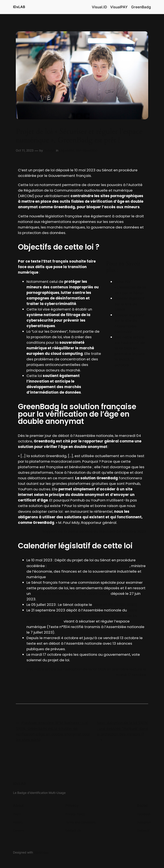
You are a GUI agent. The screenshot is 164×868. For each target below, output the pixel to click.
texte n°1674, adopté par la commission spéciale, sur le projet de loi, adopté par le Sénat (82, 616)
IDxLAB (19, 7)
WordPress (41, 852)
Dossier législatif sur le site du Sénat (130, 304)
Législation (67, 150)
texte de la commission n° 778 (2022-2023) (71, 594)
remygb (49, 150)
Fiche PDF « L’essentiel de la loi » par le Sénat (130, 287)
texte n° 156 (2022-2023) (115, 605)
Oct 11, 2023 (25, 150)
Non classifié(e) (87, 150)
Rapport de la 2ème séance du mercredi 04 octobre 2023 (94, 531)
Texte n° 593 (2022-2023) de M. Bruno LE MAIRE (88, 566)
